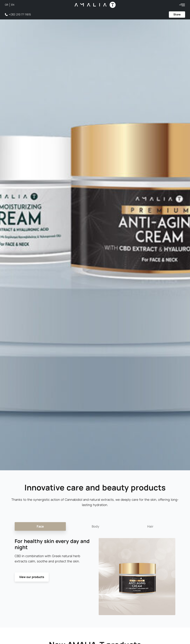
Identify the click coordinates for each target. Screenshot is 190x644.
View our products (32, 577)
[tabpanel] (95, 577)
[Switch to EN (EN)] (13, 5)
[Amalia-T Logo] (95, 5)
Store (177, 14)
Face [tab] (40, 526)
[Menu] (182, 5)
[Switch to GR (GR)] (7, 5)
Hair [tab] (150, 526)
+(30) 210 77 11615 (20, 14)
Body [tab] (96, 526)
